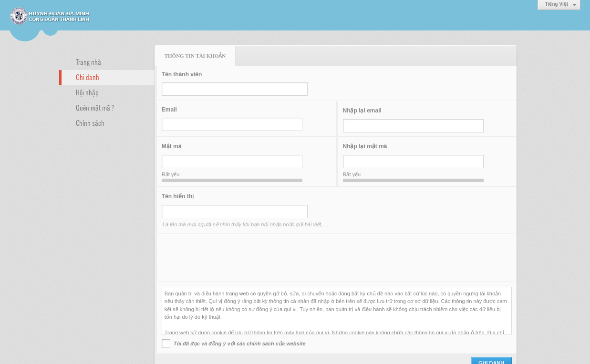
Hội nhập (87, 92)
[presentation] (234, 258)
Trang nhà (88, 61)
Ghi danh (88, 77)
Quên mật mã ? (95, 107)
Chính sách (90, 122)
